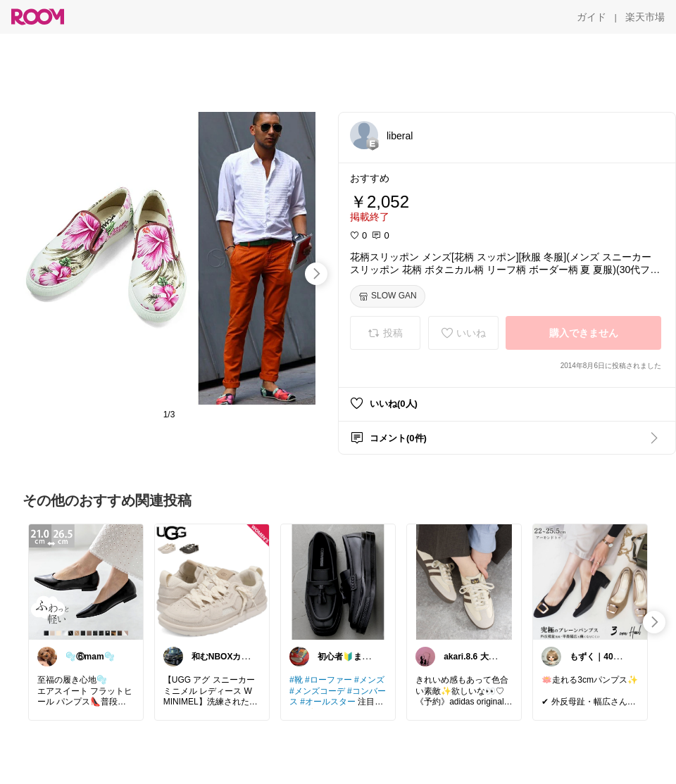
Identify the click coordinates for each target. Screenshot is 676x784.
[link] (86, 581)
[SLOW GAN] (388, 296)
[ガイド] (591, 17)
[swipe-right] (316, 274)
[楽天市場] (645, 17)
